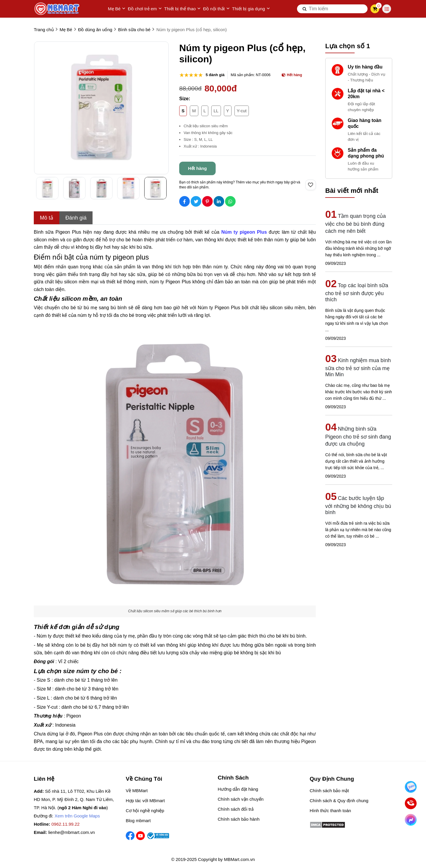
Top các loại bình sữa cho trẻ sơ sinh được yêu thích (357, 292)
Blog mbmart (138, 821)
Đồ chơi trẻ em (145, 9)
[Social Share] (185, 201)
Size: (185, 99)
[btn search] (305, 9)
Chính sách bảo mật (329, 791)
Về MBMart (137, 791)
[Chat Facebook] (411, 820)
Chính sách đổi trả (236, 809)
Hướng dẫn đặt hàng (238, 789)
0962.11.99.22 (66, 824)
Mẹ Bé (117, 9)
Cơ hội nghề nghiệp (145, 811)
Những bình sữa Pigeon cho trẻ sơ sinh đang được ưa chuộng (358, 436)
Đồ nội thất (216, 9)
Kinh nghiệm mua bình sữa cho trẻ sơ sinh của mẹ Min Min (358, 367)
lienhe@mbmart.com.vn (72, 832)
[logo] (57, 9)
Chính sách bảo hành (239, 819)
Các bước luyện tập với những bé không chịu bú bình (358, 505)
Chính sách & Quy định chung (339, 801)
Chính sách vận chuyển (241, 799)
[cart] (375, 9)
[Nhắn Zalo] (411, 787)
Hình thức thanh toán (330, 811)
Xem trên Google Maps (77, 816)
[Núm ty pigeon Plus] (244, 232)
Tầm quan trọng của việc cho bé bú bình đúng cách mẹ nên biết (355, 224)
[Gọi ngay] (411, 803)
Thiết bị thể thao (183, 9)
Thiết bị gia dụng (251, 9)
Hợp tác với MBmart (145, 801)
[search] (332, 9)
